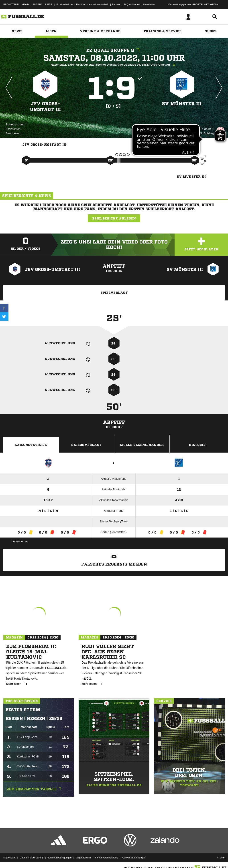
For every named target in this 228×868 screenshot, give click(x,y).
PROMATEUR (11, 4)
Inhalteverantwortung (107, 858)
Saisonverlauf (87, 445)
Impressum (9, 858)
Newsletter (149, 4)
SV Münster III (182, 104)
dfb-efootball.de (64, 4)
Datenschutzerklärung (32, 858)
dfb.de (26, 4)
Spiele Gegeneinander (142, 445)
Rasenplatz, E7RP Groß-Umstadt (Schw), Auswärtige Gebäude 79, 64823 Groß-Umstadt (114, 65)
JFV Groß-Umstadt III (45, 107)
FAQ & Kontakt (132, 4)
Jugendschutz (83, 858)
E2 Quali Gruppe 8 (114, 50)
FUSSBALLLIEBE (42, 4)
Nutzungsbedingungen (59, 858)
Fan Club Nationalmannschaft (92, 4)
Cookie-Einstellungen (134, 858)
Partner (116, 4)
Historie (197, 445)
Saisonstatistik (31, 445)
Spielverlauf (114, 293)
